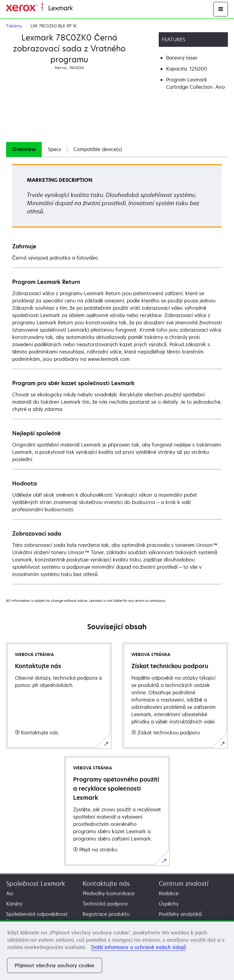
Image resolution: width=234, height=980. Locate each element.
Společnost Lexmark (36, 883)
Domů (78, 8)
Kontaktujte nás (106, 883)
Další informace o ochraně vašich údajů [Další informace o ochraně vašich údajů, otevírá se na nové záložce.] (139, 947)
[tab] (24, 149)
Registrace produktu (106, 914)
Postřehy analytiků (180, 914)
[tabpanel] (117, 374)
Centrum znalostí (184, 883)
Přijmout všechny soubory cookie (55, 965)
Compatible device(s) (98, 149)
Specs (55, 149)
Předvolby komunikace (108, 893)
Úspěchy (169, 904)
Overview (24, 149)
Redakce (169, 893)
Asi (10, 893)
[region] (117, 950)
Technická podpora (105, 904)
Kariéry (14, 904)
